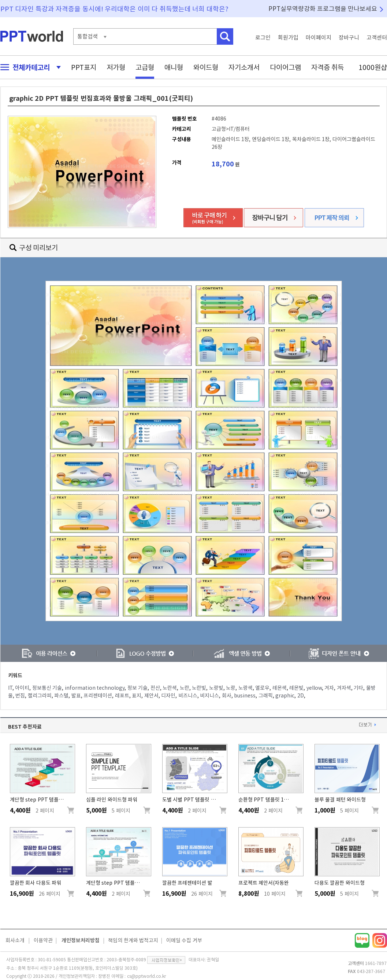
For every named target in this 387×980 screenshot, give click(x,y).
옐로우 (262, 688)
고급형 (145, 67)
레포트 (122, 696)
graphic (285, 696)
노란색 (170, 688)
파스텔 (61, 696)
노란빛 (199, 688)
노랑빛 (216, 688)
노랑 (231, 688)
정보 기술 (138, 688)
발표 (76, 696)
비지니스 (209, 696)
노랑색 (245, 688)
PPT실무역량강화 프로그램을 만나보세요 (323, 9)
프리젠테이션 (98, 696)
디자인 (168, 696)
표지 (137, 696)
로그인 (263, 38)
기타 (358, 688)
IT (10, 688)
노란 (185, 688)
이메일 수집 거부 (184, 940)
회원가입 (288, 38)
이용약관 (43, 940)
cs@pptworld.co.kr (146, 976)
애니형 (174, 67)
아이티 (22, 688)
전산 (155, 688)
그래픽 (266, 696)
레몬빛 (296, 688)
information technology (95, 688)
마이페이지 (319, 38)
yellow (314, 688)
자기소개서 (244, 67)
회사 (227, 696)
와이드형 (206, 67)
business (245, 696)
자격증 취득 (328, 67)
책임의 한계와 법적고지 (133, 940)
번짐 (20, 696)
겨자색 (344, 688)
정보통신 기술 (47, 688)
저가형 (116, 67)
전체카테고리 (29, 67)
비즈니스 (188, 696)
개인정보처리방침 (81, 940)
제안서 (151, 696)
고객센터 (377, 38)
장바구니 (349, 38)
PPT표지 (84, 67)
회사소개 (15, 940)
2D (301, 696)
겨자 (329, 688)
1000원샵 (373, 67)
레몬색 (280, 688)
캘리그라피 (40, 696)
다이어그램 (285, 67)
